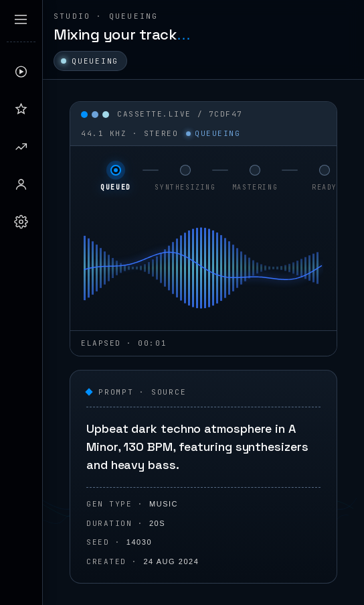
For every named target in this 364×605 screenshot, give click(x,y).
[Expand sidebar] (21, 19)
